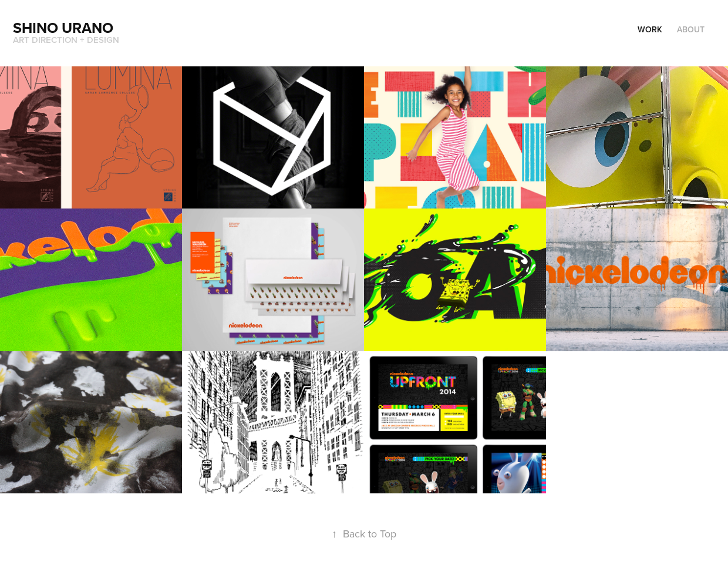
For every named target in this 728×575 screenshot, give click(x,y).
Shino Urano (63, 28)
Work (650, 29)
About (691, 29)
